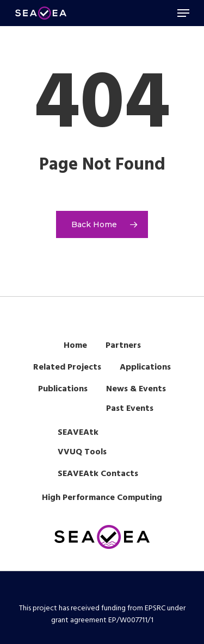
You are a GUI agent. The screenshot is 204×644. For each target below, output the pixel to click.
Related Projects (67, 367)
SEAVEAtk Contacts (98, 474)
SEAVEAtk (78, 433)
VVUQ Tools (82, 452)
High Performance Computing (102, 498)
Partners (123, 346)
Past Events (130, 409)
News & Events (136, 389)
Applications (145, 367)
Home (75, 346)
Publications (63, 389)
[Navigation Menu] (183, 13)
